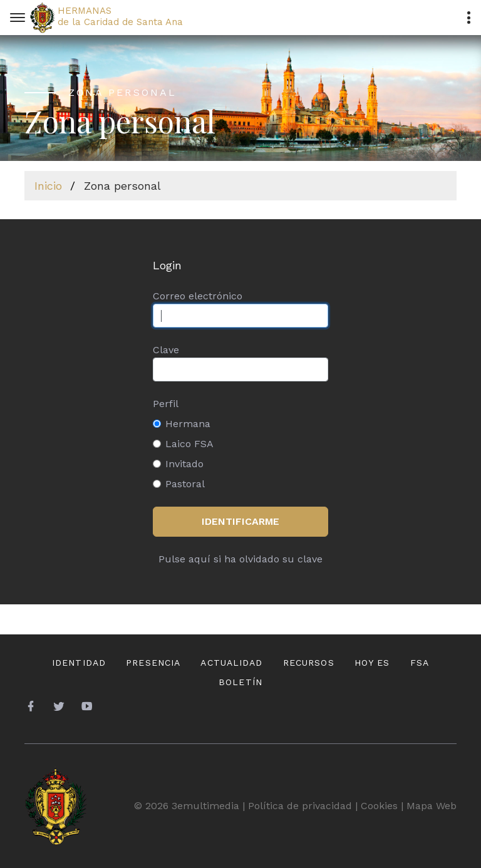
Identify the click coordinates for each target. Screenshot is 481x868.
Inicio (48, 186)
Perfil (166, 404)
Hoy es (372, 663)
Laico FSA (189, 444)
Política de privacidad (300, 806)
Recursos (309, 663)
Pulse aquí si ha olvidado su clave (240, 559)
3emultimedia (205, 806)
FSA (420, 663)
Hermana (188, 424)
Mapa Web (432, 806)
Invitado (184, 464)
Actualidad (231, 663)
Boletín (240, 682)
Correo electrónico (198, 296)
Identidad (79, 663)
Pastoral (185, 484)
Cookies (379, 806)
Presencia (153, 663)
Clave (166, 350)
